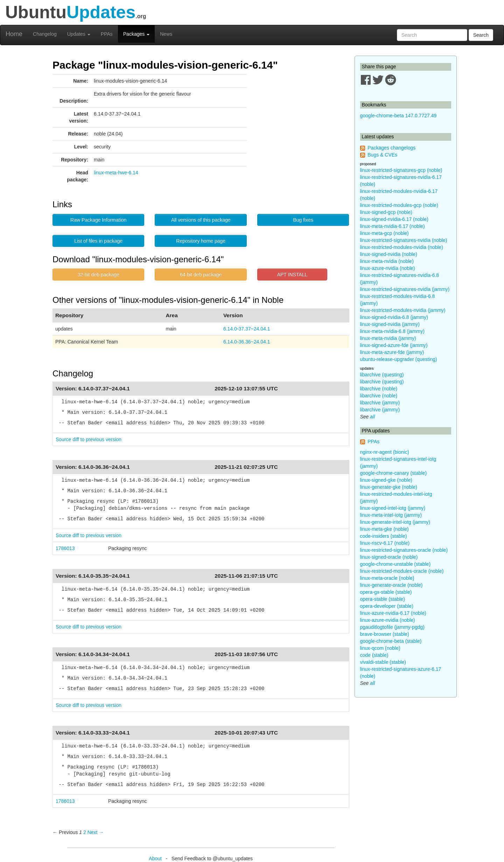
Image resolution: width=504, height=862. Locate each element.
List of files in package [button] (98, 241)
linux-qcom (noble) (380, 648)
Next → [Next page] (96, 832)
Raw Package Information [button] (98, 220)
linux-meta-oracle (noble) (387, 578)
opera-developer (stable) (387, 606)
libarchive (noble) (379, 389)
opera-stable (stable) (383, 599)
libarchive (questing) (382, 375)
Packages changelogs (391, 148)
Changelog (45, 34)
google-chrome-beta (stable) (391, 641)
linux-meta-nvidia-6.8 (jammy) (392, 331)
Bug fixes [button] (303, 220)
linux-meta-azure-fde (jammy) (392, 352)
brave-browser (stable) (385, 634)
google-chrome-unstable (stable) (395, 564)
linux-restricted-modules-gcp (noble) (399, 205)
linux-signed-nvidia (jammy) (390, 324)
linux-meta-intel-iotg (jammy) (391, 515)
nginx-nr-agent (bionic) (385, 452)
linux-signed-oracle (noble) (389, 557)
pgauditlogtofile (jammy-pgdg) (392, 627)
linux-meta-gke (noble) (384, 529)
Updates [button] (79, 34)
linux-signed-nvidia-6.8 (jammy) (394, 317)
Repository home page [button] (201, 241)
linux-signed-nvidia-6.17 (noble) (394, 219)
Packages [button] (136, 34)
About (155, 858)
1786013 (65, 548)
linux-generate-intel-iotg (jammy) (395, 522)
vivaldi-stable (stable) (383, 662)
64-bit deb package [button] (201, 274)
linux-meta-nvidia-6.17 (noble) (393, 226)
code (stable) (374, 655)
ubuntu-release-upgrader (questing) (399, 359)
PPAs (107, 34)
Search (481, 35)
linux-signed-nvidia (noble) (389, 254)
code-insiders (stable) (384, 536)
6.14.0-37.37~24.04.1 (247, 329)
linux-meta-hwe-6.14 (116, 173)
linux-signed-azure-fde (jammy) (394, 345)
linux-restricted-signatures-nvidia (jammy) (405, 289)
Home (14, 34)
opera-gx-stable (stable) (386, 592)
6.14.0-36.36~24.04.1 (247, 342)
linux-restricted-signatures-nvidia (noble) (404, 240)
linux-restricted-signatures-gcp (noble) (401, 170)
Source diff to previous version (89, 439)
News (166, 34)
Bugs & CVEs (382, 155)
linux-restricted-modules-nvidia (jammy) (403, 310)
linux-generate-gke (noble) (389, 487)
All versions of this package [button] (201, 220)
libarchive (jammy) (380, 403)
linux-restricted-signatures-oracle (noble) (404, 550)
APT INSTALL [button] (292, 274)
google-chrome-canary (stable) (394, 473)
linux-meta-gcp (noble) (384, 233)
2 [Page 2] (85, 832)
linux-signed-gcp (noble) (386, 212)
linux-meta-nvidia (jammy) (388, 338)
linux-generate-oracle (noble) (391, 585)
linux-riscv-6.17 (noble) (385, 543)
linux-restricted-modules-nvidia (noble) (402, 247)
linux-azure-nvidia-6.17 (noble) (393, 613)
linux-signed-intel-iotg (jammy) (393, 508)
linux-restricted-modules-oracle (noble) (402, 571)
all (372, 417)
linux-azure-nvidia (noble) (388, 268)
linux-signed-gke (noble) (386, 480)
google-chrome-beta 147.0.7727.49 (398, 116)
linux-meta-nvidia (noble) (387, 261)
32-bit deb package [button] (99, 274)
